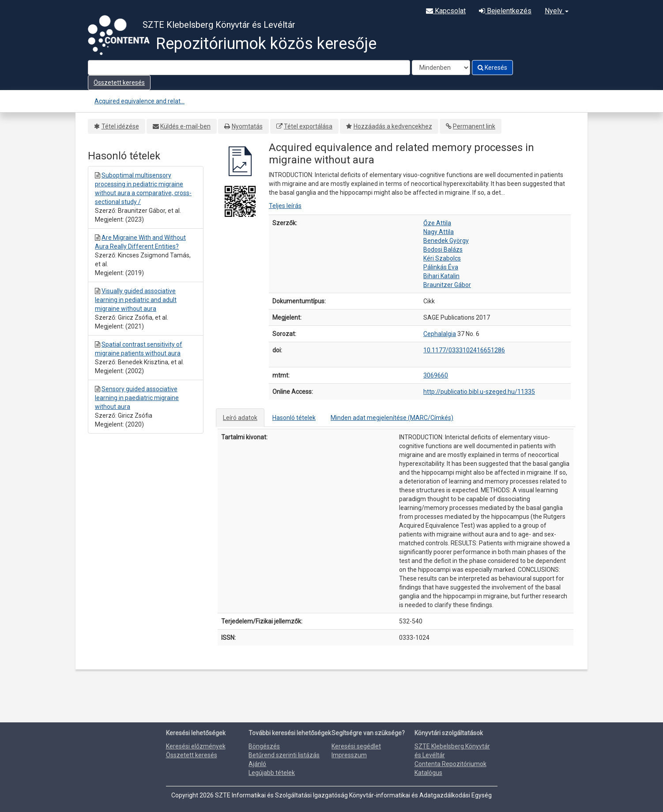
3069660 (436, 375)
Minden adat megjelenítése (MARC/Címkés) (392, 418)
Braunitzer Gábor (447, 285)
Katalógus (428, 773)
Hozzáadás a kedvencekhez (393, 126)
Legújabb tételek (272, 773)
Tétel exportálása (308, 126)
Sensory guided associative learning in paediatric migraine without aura (137, 398)
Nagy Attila (439, 232)
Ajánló (257, 764)
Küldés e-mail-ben (185, 126)
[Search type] (441, 68)
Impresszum (349, 755)
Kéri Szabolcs (442, 258)
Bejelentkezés (505, 11)
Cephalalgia (440, 334)
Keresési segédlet (356, 746)
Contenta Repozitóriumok (450, 764)
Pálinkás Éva (441, 267)
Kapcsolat (446, 11)
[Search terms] (249, 68)
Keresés (492, 68)
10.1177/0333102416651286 (464, 350)
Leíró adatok (240, 418)
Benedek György (446, 241)
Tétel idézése (120, 126)
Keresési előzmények (196, 746)
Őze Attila (437, 223)
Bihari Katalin (441, 276)
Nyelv (557, 11)
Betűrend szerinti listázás (284, 755)
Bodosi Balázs (443, 249)
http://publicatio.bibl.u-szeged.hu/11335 (479, 392)
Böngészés (264, 746)
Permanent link (474, 126)
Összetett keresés (119, 83)
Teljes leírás (285, 206)
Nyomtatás (247, 126)
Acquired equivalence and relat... (139, 101)
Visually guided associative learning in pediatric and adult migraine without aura (136, 300)
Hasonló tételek (294, 418)
